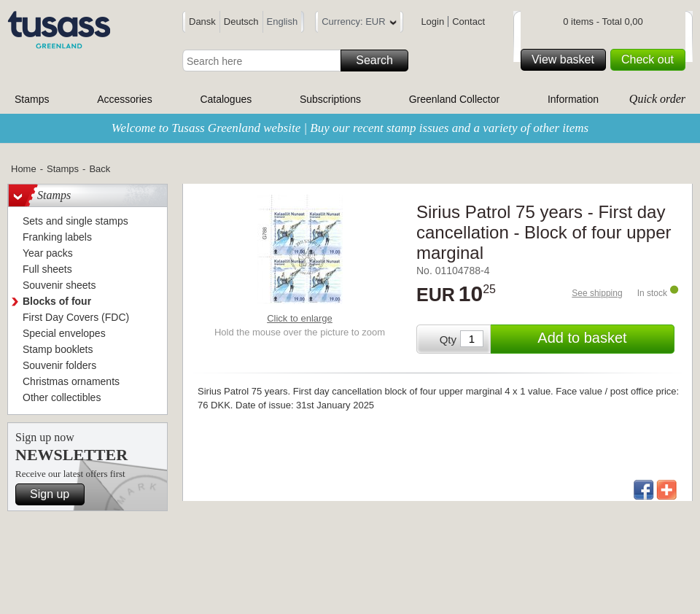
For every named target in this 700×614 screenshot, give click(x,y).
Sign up (55, 494)
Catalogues (226, 99)
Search (380, 61)
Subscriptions (330, 99)
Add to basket (604, 339)
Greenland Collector (455, 99)
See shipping (597, 293)
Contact (468, 22)
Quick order (657, 99)
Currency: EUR (359, 24)
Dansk (202, 22)
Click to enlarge (300, 318)
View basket (567, 60)
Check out (651, 60)
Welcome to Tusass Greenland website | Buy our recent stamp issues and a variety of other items (350, 128)
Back (100, 169)
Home (24, 169)
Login (432, 22)
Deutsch (241, 22)
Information (573, 99)
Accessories (124, 99)
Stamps (32, 99)
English (283, 22)
